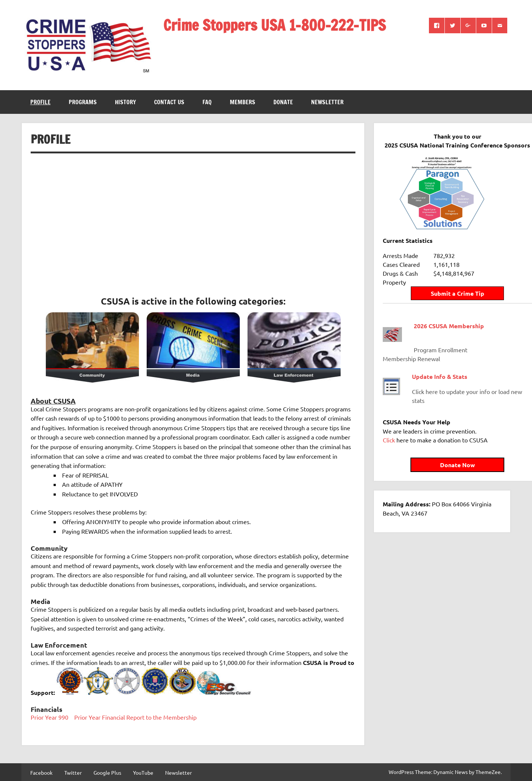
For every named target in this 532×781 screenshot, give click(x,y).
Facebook (41, 772)
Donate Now (442, 459)
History (125, 102)
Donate (283, 102)
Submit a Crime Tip (442, 287)
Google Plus (107, 772)
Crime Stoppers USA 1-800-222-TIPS (274, 25)
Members (243, 102)
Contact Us (169, 102)
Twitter (73, 772)
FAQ (207, 102)
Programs (83, 102)
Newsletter (327, 102)
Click (389, 434)
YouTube (143, 772)
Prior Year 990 (50, 717)
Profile (40, 102)
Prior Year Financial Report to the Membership (135, 717)
